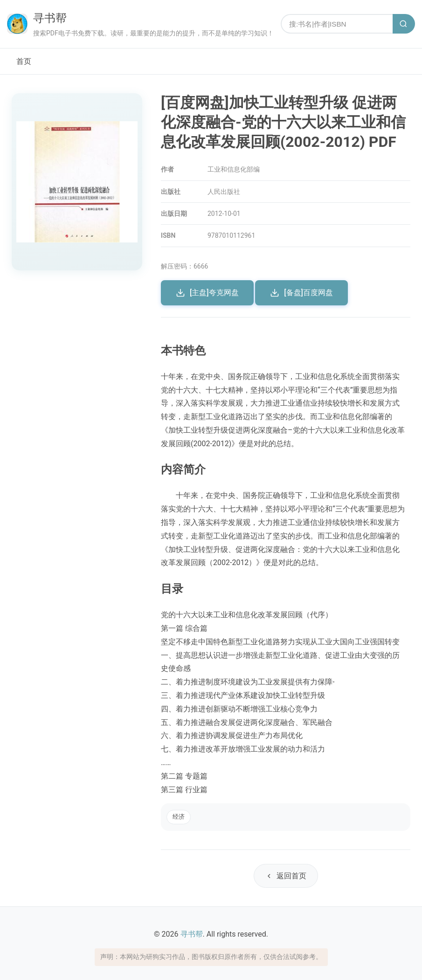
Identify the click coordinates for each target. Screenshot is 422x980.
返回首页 (286, 876)
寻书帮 (50, 18)
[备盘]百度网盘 (301, 293)
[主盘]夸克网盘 (207, 293)
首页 (24, 61)
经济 (179, 817)
